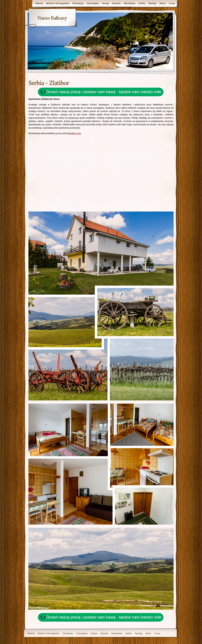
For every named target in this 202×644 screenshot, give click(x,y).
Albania (39, 3)
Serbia (142, 3)
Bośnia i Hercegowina (58, 3)
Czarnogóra (93, 3)
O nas (172, 3)
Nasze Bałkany (52, 18)
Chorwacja (78, 3)
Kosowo (116, 3)
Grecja (106, 3)
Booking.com (75, 133)
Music (163, 3)
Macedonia (130, 3)
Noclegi (152, 3)
